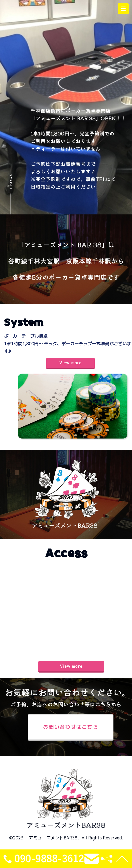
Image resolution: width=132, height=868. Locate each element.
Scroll (10, 182)
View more (70, 363)
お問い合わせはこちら (71, 727)
